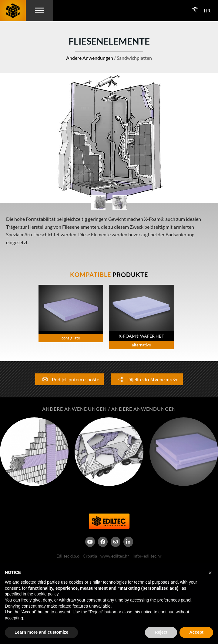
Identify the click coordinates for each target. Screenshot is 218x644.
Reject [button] (161, 632)
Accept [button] (196, 632)
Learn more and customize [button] (41, 632)
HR (207, 10)
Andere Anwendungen (90, 58)
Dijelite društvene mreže (147, 379)
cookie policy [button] (46, 594)
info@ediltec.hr (147, 556)
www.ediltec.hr (115, 556)
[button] (210, 573)
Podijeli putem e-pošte (69, 379)
